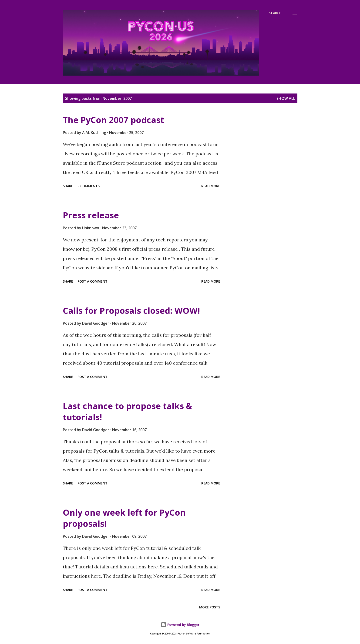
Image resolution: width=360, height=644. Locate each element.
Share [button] (68, 186)
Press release (91, 215)
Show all (286, 98)
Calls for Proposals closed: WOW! (131, 311)
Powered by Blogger (180, 625)
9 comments (89, 186)
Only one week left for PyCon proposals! (124, 518)
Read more (211, 186)
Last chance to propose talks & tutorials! (128, 412)
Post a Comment (93, 281)
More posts (210, 607)
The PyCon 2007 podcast (113, 120)
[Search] (275, 13)
